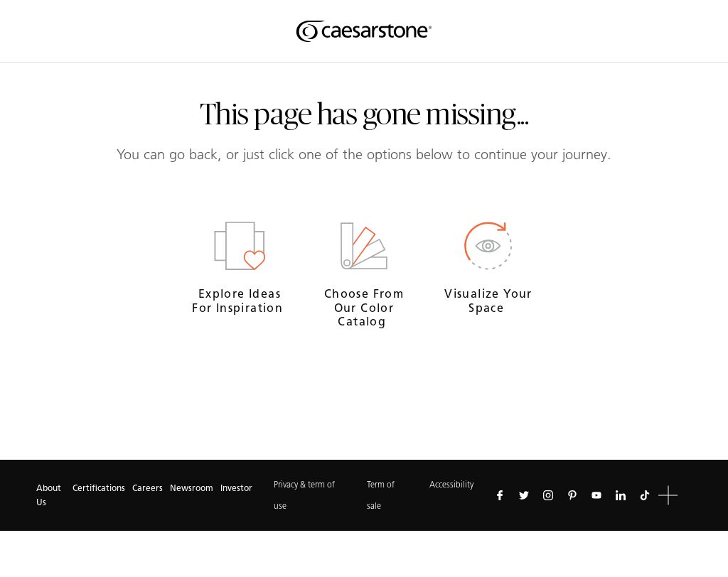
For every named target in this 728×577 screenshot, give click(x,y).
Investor (236, 488)
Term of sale (381, 495)
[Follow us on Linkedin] (621, 495)
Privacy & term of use (304, 495)
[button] (668, 496)
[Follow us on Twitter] (524, 495)
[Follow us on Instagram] (548, 495)
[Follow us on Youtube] (596, 495)
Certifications (99, 488)
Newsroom (192, 488)
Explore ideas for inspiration (239, 301)
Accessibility (451, 484)
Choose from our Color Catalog (364, 307)
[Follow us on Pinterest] (572, 495)
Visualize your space (488, 301)
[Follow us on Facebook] (500, 495)
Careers (148, 488)
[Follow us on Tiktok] (645, 495)
